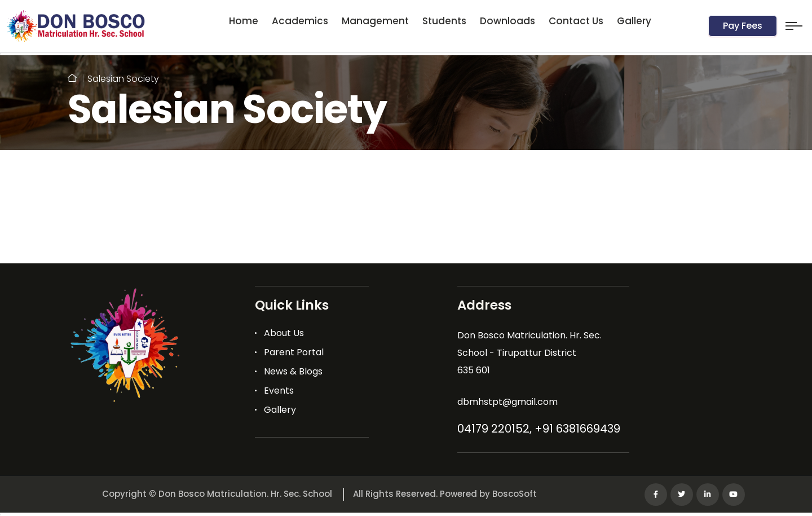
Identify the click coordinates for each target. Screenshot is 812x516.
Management (375, 21)
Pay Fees (743, 26)
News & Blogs (293, 371)
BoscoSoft (515, 494)
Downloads (507, 21)
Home (244, 21)
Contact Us (576, 21)
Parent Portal (294, 352)
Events (279, 391)
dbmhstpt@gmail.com (507, 402)
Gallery (634, 21)
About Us (284, 333)
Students (444, 21)
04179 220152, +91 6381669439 (539, 429)
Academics (300, 21)
